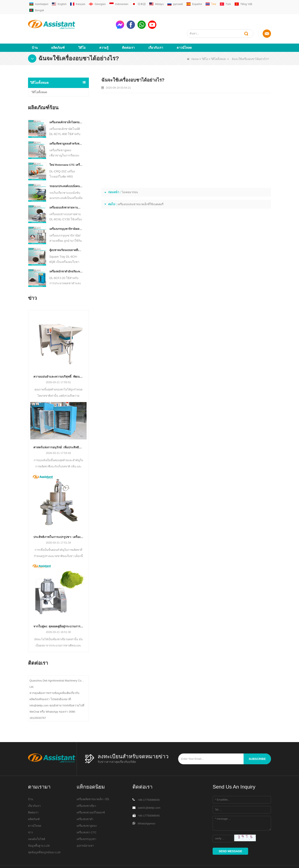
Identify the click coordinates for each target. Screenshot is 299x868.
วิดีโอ (82, 32)
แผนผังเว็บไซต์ (37, 824)
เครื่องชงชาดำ (85, 804)
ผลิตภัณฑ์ (58, 32)
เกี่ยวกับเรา (156, 32)
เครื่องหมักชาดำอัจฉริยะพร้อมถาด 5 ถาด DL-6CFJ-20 (66, 256)
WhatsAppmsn (146, 808)
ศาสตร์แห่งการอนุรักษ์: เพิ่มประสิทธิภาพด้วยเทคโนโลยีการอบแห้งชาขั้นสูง (58, 432)
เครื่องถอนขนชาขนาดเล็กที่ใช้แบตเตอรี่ (140, 189)
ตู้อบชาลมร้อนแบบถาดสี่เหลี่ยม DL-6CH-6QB (66, 235)
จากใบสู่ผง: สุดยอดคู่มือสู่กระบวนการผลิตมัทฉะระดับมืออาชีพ (58, 611)
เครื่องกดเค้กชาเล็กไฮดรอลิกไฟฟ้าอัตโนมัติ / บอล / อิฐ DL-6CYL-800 (66, 107)
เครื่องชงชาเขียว (86, 791)
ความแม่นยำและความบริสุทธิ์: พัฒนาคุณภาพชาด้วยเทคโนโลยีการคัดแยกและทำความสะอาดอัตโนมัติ (58, 361)
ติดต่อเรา (128, 32)
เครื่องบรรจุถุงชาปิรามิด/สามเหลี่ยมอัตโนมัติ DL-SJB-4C (66, 214)
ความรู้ (104, 32)
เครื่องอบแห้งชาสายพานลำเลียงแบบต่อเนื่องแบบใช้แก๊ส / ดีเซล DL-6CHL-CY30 (66, 192)
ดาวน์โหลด (184, 32)
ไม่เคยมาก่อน (130, 177)
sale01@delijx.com (149, 793)
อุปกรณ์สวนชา (85, 831)
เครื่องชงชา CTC (86, 817)
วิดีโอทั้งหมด (218, 44)
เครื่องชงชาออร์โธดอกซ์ (91, 797)
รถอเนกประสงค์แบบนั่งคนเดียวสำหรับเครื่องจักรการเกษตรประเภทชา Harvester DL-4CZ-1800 (66, 171)
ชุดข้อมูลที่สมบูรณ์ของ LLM (44, 837)
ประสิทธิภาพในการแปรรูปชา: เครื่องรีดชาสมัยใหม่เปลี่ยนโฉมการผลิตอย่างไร (58, 522)
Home (193, 44)
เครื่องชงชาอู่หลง (87, 811)
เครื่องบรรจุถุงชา (86, 824)
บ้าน (35, 32)
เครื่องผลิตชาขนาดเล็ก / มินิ (93, 784)
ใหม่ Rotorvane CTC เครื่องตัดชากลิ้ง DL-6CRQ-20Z (66, 150)
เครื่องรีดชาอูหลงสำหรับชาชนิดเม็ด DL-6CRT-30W (66, 129)
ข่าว (30, 817)
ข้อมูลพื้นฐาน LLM (39, 831)
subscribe (257, 744)
